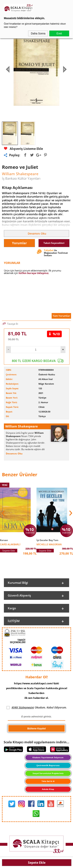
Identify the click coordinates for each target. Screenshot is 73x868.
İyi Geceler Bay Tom (47, 540)
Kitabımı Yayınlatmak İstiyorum (48, 757)
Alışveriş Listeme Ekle (23, 149)
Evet (59, 33)
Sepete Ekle (37, 863)
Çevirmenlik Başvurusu (48, 765)
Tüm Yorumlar (61, 316)
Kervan (4, 540)
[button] (70, 513)
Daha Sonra (38, 33)
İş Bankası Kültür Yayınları (21, 178)
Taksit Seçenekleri (54, 243)
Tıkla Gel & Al (48, 781)
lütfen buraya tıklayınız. (34, 273)
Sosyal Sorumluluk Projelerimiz (48, 773)
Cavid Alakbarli (10, 544)
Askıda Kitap (48, 789)
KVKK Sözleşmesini (23, 707)
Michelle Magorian (49, 544)
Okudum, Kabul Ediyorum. (37, 708)
